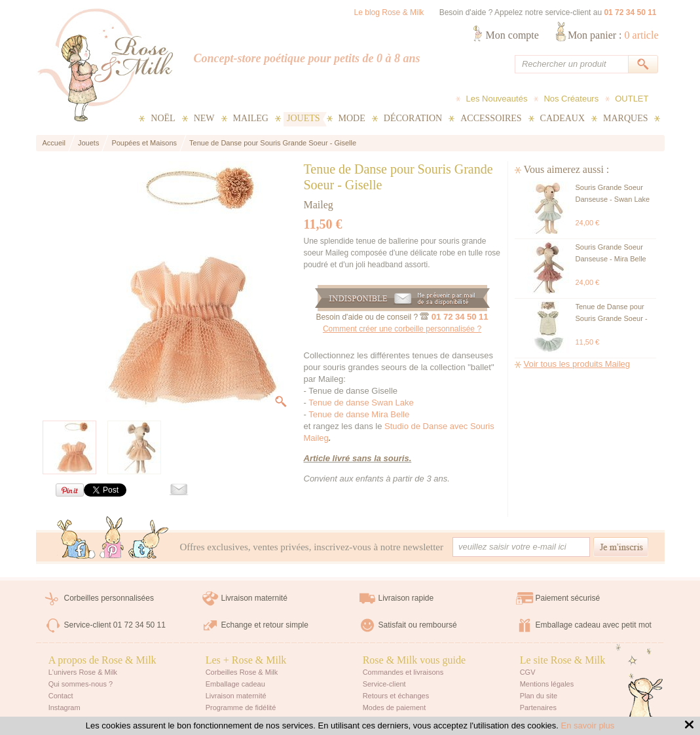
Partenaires (538, 707)
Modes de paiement (395, 707)
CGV (528, 672)
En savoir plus (588, 726)
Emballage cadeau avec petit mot (594, 625)
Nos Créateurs (571, 99)
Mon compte (512, 35)
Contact (61, 696)
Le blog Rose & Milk (389, 12)
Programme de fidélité (241, 707)
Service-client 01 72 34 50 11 (115, 625)
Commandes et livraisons (403, 672)
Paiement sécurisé (568, 598)
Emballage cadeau (235, 684)
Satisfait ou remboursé (418, 625)
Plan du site (539, 696)
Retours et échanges (396, 696)
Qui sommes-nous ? (81, 684)
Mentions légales (547, 684)
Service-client (384, 684)
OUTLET (632, 99)
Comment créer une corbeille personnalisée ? (402, 329)
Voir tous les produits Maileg (577, 364)
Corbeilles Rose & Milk (242, 672)
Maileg (319, 205)
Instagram (64, 707)
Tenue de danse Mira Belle (359, 414)
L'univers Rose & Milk (83, 672)
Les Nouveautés (496, 99)
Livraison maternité (254, 598)
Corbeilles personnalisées (109, 598)
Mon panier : (613, 35)
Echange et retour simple (265, 625)
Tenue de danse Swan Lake (361, 403)
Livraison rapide (406, 598)
